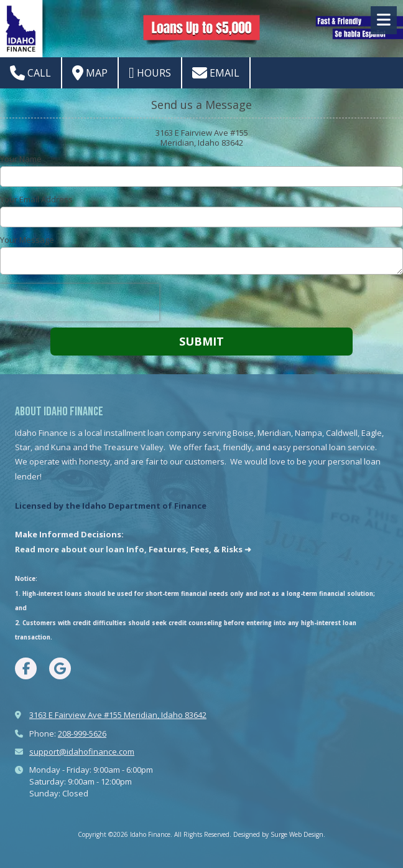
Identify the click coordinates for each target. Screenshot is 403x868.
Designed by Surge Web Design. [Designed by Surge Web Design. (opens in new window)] (279, 834)
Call (30, 73)
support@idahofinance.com (82, 752)
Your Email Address (36, 199)
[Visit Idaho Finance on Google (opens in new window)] (60, 668)
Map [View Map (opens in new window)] (90, 73)
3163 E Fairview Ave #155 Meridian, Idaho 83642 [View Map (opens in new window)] (118, 715)
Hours (150, 73)
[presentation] (80, 303)
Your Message (27, 240)
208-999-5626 (82, 734)
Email (216, 73)
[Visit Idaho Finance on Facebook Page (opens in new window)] (26, 668)
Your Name (21, 159)
